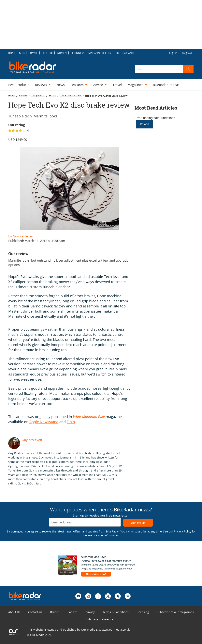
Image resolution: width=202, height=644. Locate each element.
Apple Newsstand (44, 422)
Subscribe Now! (96, 574)
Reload (145, 124)
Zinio (71, 422)
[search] (188, 69)
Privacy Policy (182, 531)
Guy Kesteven (32, 440)
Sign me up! (138, 523)
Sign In (173, 53)
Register (187, 53)
